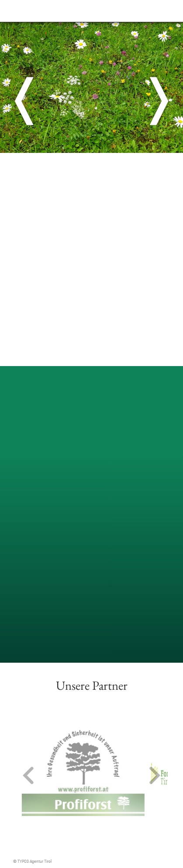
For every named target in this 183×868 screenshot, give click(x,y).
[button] (28, 776)
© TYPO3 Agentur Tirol (32, 861)
